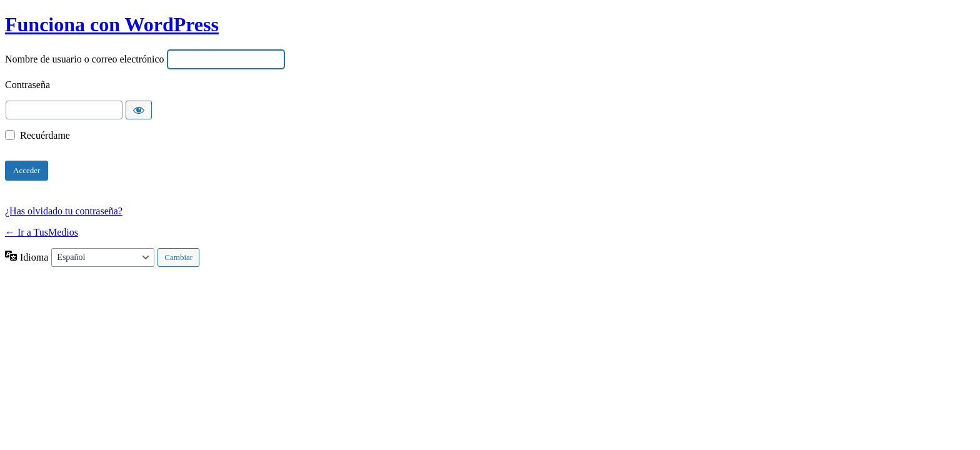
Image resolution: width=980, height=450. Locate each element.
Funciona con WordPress (112, 24)
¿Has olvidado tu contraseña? (64, 211)
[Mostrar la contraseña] (139, 110)
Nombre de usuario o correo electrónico (85, 59)
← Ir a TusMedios (42, 232)
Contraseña (27, 85)
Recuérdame (45, 136)
